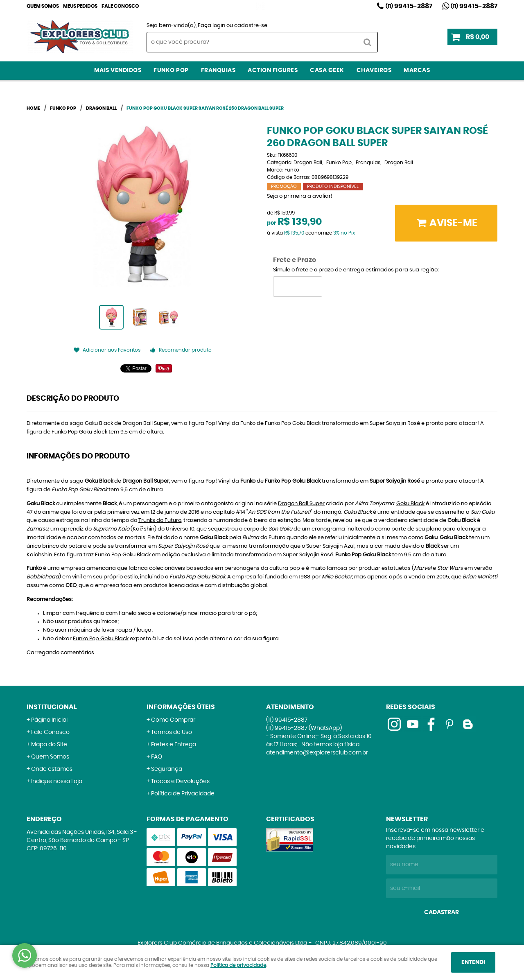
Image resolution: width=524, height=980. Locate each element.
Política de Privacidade (183, 794)
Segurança (167, 769)
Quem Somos (43, 6)
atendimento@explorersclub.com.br (317, 753)
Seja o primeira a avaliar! (300, 196)
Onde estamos (52, 769)
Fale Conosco (120, 6)
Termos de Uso (172, 732)
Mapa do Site (49, 745)
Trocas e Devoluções (180, 781)
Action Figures (273, 70)
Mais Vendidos (118, 70)
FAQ (157, 757)
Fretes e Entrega (174, 745)
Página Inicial (49, 720)
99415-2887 (409, 6)
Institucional (52, 707)
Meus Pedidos (80, 6)
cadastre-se (251, 26)
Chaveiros (374, 70)
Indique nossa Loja (57, 781)
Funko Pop (171, 70)
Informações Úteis (181, 707)
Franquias (218, 70)
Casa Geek (327, 70)
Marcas (417, 70)
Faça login (211, 26)
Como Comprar (173, 720)
